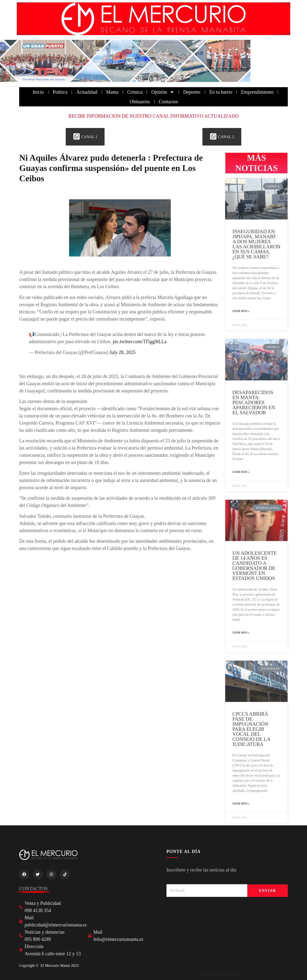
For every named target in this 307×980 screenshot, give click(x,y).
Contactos (168, 102)
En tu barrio (221, 92)
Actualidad (87, 92)
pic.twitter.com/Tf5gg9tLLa (139, 341)
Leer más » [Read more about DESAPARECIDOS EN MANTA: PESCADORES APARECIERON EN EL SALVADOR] (241, 472)
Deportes (192, 92)
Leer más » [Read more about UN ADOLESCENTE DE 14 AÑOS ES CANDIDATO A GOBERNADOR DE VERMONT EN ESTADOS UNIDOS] (241, 633)
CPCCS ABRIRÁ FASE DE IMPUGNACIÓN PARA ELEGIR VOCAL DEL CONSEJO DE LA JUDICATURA (251, 729)
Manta (112, 92)
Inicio (38, 92)
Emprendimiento (257, 92)
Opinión (163, 92)
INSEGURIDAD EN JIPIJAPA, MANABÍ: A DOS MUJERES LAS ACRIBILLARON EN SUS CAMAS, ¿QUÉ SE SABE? (256, 244)
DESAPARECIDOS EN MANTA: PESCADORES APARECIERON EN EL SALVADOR (254, 402)
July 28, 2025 (123, 352)
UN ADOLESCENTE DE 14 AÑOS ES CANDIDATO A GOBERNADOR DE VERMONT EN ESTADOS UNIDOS (255, 566)
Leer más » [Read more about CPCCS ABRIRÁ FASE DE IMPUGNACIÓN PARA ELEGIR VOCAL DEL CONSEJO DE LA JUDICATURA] (241, 803)
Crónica (135, 92)
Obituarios (140, 102)
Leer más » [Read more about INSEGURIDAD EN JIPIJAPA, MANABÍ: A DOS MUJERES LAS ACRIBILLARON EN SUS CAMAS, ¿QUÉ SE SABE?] (241, 311)
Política (60, 92)
